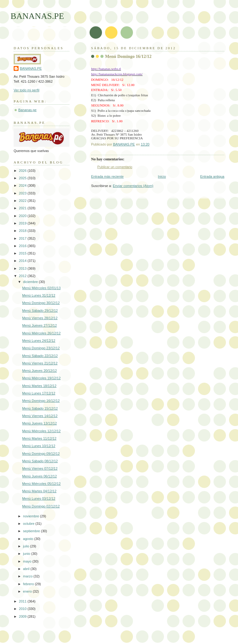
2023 (23, 193)
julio (26, 546)
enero (28, 591)
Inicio (162, 176)
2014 (23, 261)
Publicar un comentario (115, 167)
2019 (23, 223)
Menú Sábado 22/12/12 (40, 356)
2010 (23, 609)
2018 (23, 231)
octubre (29, 524)
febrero (29, 584)
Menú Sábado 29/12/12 (40, 311)
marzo (28, 576)
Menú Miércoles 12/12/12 (42, 431)
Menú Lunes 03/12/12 (39, 498)
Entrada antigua (212, 176)
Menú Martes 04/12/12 (40, 491)
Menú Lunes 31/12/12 (39, 295)
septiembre (32, 531)
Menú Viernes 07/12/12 (40, 468)
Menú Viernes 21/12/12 (40, 363)
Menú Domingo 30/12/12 (41, 303)
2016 (23, 246)
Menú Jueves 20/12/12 (40, 371)
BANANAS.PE (37, 16)
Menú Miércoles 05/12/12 (42, 484)
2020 (23, 216)
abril (27, 569)
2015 (23, 253)
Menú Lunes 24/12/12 (39, 341)
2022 (23, 201)
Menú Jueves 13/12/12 (40, 423)
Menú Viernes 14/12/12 (40, 416)
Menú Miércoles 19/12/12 (42, 378)
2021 (23, 208)
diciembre (31, 282)
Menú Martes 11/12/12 (40, 438)
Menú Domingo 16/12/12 (41, 401)
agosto (29, 539)
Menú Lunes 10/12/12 (39, 446)
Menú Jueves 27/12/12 (40, 325)
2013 (23, 268)
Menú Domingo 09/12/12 (41, 454)
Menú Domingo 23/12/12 (41, 348)
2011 (23, 601)
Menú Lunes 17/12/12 (39, 393)
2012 (23, 276)
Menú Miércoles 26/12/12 (42, 333)
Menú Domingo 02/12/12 (41, 506)
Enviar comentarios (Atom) (133, 186)
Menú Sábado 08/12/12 (40, 461)
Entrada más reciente (107, 176)
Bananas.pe (27, 110)
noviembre (31, 516)
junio (27, 554)
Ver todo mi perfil (26, 90)
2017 (23, 238)
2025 (23, 178)
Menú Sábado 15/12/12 (40, 408)
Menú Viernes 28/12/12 (40, 318)
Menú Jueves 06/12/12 (40, 476)
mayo (28, 561)
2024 (23, 185)
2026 (23, 171)
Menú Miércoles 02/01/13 (42, 288)
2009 (23, 616)
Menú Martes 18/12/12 (40, 386)
